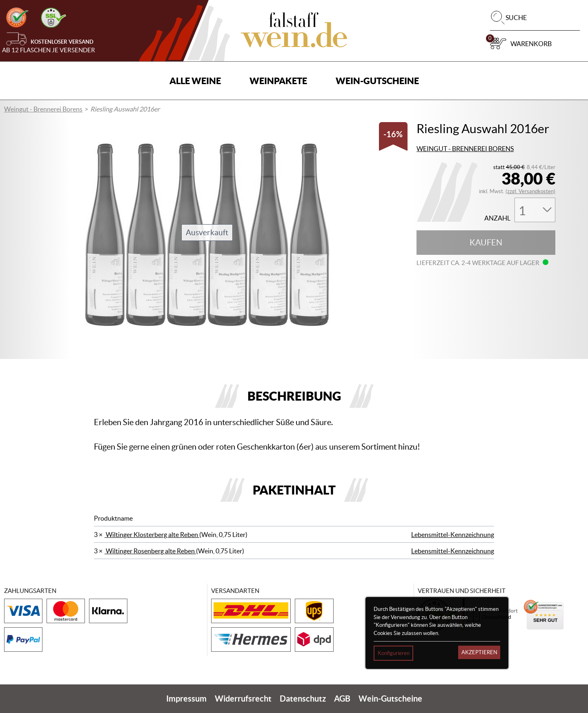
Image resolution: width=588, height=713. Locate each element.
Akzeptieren (479, 652)
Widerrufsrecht (243, 699)
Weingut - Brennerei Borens (43, 109)
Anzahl (497, 218)
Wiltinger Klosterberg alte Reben (152, 535)
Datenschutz (303, 699)
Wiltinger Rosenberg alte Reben (150, 551)
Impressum (186, 699)
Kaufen (486, 243)
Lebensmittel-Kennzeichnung (453, 535)
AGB (342, 699)
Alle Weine (195, 81)
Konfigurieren (394, 653)
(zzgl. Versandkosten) (530, 191)
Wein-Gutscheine (377, 81)
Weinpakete (278, 81)
